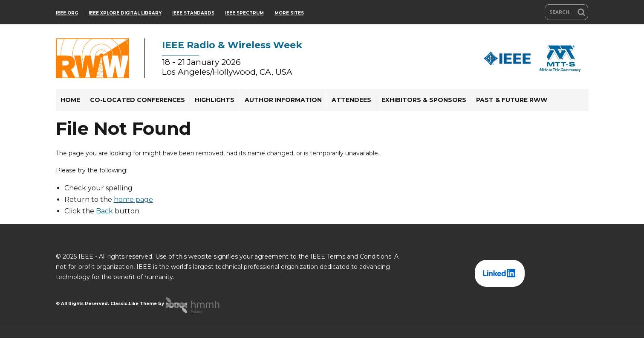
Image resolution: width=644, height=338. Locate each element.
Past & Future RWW (512, 100)
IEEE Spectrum (244, 13)
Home (70, 100)
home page (133, 200)
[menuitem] (71, 100)
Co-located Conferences (137, 100)
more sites (289, 13)
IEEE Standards (193, 13)
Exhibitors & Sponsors (424, 100)
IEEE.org (67, 13)
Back (104, 211)
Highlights (215, 100)
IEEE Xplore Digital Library (125, 13)
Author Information (283, 100)
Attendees (351, 100)
